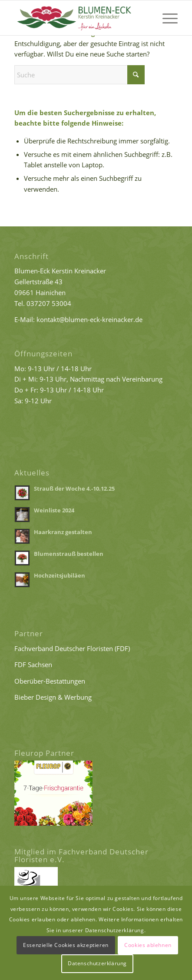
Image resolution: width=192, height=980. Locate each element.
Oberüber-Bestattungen (50, 681)
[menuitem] (166, 18)
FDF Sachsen (33, 664)
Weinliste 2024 (54, 510)
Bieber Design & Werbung (53, 697)
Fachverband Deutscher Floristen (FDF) (72, 648)
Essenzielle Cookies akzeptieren (66, 945)
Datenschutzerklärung (97, 963)
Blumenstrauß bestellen (69, 554)
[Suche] (79, 75)
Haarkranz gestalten (63, 532)
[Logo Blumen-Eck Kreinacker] (80, 18)
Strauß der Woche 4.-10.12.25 (74, 488)
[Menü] (166, 18)
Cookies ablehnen (148, 945)
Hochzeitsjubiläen (60, 575)
